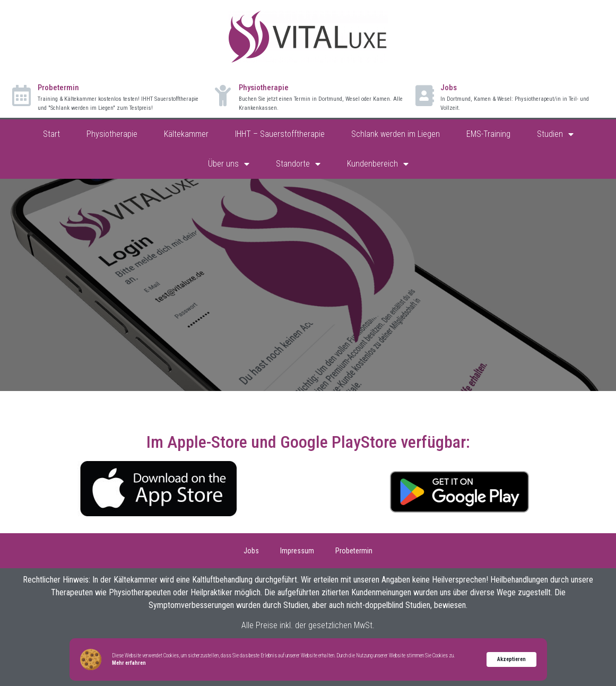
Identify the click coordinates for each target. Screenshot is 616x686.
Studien (555, 134)
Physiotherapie (264, 88)
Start (51, 134)
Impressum (297, 551)
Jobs (449, 88)
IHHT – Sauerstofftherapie (280, 134)
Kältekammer (186, 134)
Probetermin (58, 88)
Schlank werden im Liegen (396, 134)
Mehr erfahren (129, 663)
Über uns (229, 164)
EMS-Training (488, 134)
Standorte (298, 164)
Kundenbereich (378, 164)
